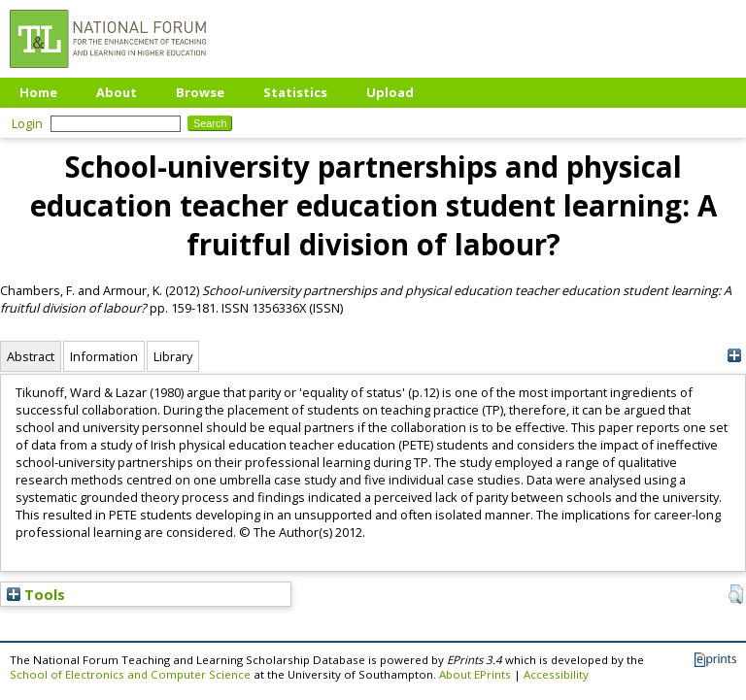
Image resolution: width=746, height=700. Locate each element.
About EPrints (475, 674)
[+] (734, 356)
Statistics (295, 92)
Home (38, 92)
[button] (736, 594)
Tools (36, 594)
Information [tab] (104, 356)
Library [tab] (173, 356)
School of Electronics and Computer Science (130, 674)
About (117, 92)
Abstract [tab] (31, 356)
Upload (390, 92)
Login (27, 123)
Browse (200, 92)
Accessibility (556, 674)
